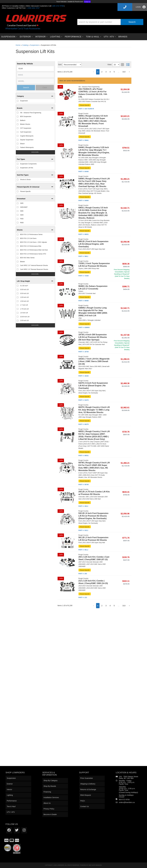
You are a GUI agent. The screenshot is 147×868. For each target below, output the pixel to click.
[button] (35, 281)
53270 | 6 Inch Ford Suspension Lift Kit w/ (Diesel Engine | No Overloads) (93, 386)
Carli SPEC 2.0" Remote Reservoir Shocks (34, 269)
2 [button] (102, 606)
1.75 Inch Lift (24, 309)
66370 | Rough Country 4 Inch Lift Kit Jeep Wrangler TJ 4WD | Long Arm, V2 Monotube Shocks (94, 410)
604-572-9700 (124, 800)
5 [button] (114, 606)
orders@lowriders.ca (127, 802)
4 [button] (110, 606)
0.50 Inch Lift (24, 293)
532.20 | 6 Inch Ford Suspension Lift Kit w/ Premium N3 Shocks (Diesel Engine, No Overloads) (93, 516)
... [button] (119, 606)
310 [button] (124, 606)
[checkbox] (18, 254)
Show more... (35, 274)
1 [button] (98, 606)
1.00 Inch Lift (24, 297)
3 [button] (106, 606)
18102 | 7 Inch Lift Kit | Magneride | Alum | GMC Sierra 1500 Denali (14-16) (94, 361)
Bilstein (23, 262)
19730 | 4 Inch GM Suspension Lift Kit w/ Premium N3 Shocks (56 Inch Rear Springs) (93, 337)
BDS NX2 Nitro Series (27, 258)
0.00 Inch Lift (24, 290)
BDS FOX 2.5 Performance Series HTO (33, 254)
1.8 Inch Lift (24, 313)
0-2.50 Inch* (24, 286)
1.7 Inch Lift (24, 305)
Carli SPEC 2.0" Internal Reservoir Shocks (34, 265)
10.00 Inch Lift (25, 317)
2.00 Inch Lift (24, 321)
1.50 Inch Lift (24, 301)
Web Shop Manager (95, 865)
